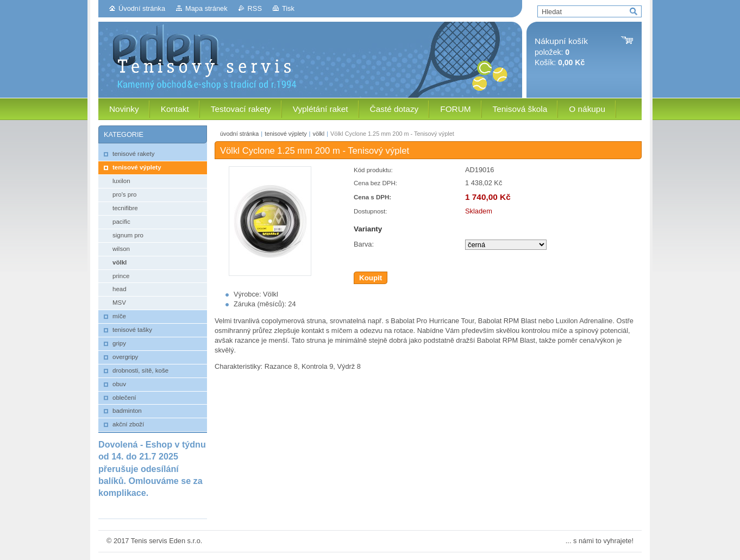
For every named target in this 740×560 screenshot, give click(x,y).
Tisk (288, 8)
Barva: (364, 244)
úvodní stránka (239, 134)
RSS (255, 8)
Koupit (371, 278)
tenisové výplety (286, 134)
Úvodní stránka (142, 8)
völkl (318, 134)
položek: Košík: (561, 52)
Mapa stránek (206, 8)
